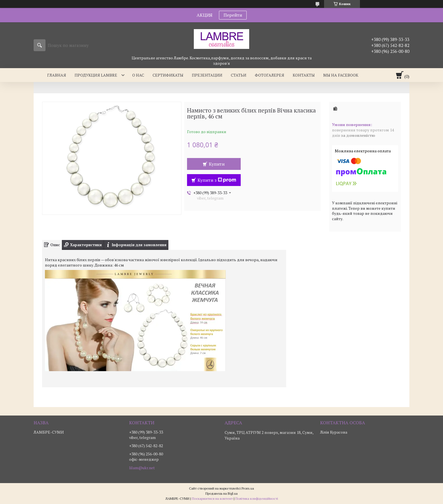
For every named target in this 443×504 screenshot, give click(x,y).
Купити (217, 164)
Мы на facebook (341, 75)
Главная (57, 75)
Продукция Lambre (96, 75)
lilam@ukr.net (142, 468)
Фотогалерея (270, 75)
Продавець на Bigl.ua (221, 493)
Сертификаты (168, 75)
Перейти (233, 15)
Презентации (207, 75)
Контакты (304, 75)
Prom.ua (248, 488)
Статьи (239, 75)
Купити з (217, 180)
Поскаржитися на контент (212, 498)
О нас (138, 75)
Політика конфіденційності (257, 498)
